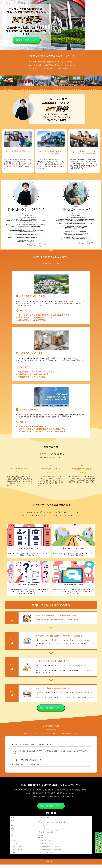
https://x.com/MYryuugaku (46, 856)
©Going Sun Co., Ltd (51, 865)
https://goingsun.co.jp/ (44, 844)
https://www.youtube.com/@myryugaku (49, 850)
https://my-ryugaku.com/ (45, 847)
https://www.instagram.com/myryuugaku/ (50, 853)
